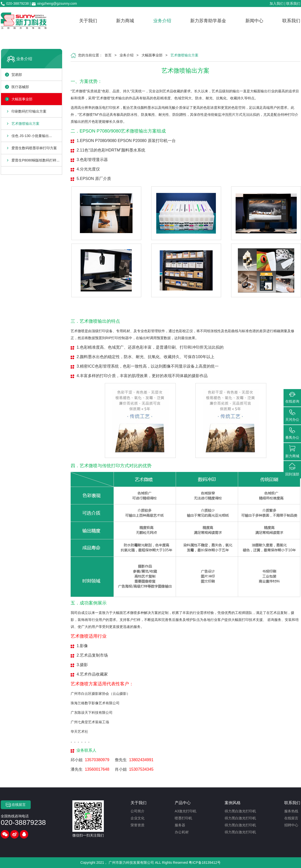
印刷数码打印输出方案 (29, 111)
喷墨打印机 (183, 818)
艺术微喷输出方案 (25, 124)
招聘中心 (291, 825)
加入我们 (277, 3)
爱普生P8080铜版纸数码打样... (35, 160)
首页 (108, 55)
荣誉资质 (138, 825)
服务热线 (291, 811)
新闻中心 (254, 21)
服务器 (180, 825)
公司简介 (138, 811)
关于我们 (88, 21)
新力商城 (125, 21)
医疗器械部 (20, 87)
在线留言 (16, 805)
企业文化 (138, 818)
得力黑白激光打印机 (240, 811)
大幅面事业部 (22, 99)
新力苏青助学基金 (208, 21)
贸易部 (17, 75)
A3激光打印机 (186, 811)
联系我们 (293, 3)
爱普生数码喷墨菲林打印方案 (34, 148)
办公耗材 (182, 832)
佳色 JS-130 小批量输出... (32, 136)
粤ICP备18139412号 (205, 863)
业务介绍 (162, 21)
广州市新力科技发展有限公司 (131, 863)
